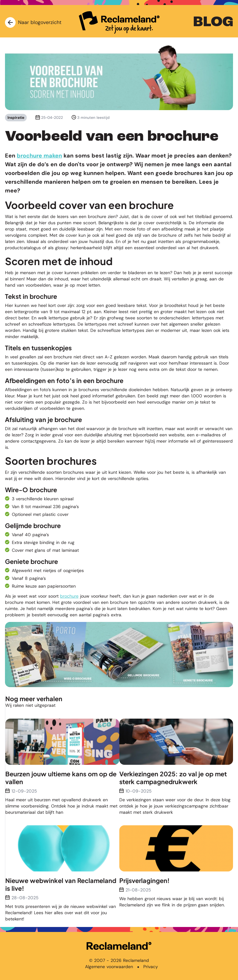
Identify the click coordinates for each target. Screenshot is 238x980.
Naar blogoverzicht (33, 22)
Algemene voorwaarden (109, 967)
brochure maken (39, 156)
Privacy (151, 967)
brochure (69, 596)
